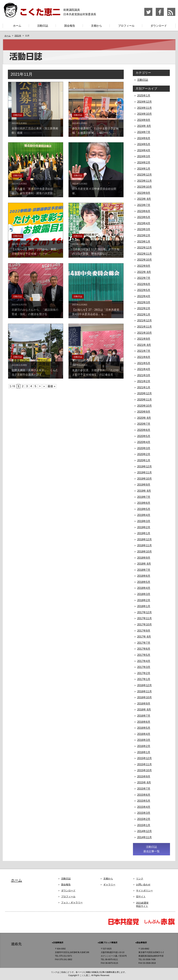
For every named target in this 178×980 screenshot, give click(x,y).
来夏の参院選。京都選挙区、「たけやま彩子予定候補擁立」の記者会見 (96, 370)
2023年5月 (144, 217)
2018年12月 (144, 539)
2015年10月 (144, 770)
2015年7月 (144, 789)
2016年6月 (144, 722)
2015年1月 (144, 825)
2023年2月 (144, 235)
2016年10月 (144, 697)
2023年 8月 (144, 199)
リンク (140, 879)
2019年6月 (144, 503)
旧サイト (141, 896)
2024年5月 (144, 144)
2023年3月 (144, 229)
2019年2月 (144, 527)
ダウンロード (159, 26)
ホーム (17, 26)
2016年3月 (144, 740)
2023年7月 (144, 205)
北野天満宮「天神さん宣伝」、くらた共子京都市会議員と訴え (36, 370)
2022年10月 (144, 260)
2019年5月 (144, 509)
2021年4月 (144, 369)
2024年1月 (144, 169)
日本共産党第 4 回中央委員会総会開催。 (96, 189)
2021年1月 (144, 387)
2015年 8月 (144, 782)
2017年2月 (144, 673)
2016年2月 (144, 746)
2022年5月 (144, 290)
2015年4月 (144, 807)
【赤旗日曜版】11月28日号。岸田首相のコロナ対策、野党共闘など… (96, 249)
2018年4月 (144, 588)
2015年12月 (144, 758)
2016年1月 (144, 752)
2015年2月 (144, 819)
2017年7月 (144, 643)
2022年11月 (144, 254)
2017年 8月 (144, 637)
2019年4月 (144, 515)
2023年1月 (144, 242)
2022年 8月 (144, 272)
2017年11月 (144, 618)
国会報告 (70, 26)
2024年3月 (144, 156)
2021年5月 (144, 363)
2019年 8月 (144, 491)
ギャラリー (109, 885)
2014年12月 (144, 831)
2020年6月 (144, 430)
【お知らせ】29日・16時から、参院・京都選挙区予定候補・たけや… (36, 249)
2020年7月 (144, 424)
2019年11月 (144, 472)
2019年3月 (144, 521)
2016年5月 (144, 728)
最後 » (51, 386)
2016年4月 (144, 734)
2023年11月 (144, 181)
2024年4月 (144, 150)
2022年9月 (144, 266)
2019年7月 (144, 497)
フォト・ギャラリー (72, 902)
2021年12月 (144, 320)
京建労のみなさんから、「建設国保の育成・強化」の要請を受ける (36, 310)
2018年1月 (144, 606)
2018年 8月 (144, 564)
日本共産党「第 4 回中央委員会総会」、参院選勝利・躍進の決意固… (36, 189)
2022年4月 (144, 296)
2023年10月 (144, 187)
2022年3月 (144, 302)
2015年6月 (144, 795)
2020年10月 (144, 406)
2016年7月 (144, 716)
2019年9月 (144, 485)
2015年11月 (144, 764)
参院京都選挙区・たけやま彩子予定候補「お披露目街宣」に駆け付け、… (96, 128)
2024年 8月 (144, 126)
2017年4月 (144, 661)
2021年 (18, 36)
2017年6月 (144, 649)
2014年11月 (144, 837)
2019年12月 (144, 467)
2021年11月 (144, 327)
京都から (97, 26)
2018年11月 (144, 545)
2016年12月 (144, 685)
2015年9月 (144, 777)
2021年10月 (144, 333)
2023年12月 (144, 175)
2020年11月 (144, 400)
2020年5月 (144, 436)
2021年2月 (144, 381)
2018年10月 (144, 552)
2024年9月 (144, 120)
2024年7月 (144, 132)
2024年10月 (144, 114)
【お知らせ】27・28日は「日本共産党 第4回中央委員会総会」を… (97, 310)
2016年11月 (144, 691)
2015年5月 (144, 801)
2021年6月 (144, 357)
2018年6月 (144, 576)
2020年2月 (144, 454)
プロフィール (126, 26)
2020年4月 (144, 442)
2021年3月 (144, 375)
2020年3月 (144, 448)
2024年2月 (144, 163)
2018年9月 (144, 558)
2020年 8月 (144, 418)
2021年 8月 (144, 345)
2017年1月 (144, 679)
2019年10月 (144, 479)
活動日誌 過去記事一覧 (151, 849)
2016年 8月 (144, 710)
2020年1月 (144, 460)
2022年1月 (144, 315)
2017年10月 (144, 624)
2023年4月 (144, 223)
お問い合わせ (143, 885)
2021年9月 (144, 339)
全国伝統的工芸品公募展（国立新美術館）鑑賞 (36, 128)
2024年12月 (144, 102)
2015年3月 (144, 813)
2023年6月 (144, 211)
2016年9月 (144, 704)
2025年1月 (144, 96)
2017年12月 (144, 612)
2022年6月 (144, 284)
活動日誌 (43, 26)
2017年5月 (144, 655)
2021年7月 (144, 351)
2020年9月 (144, 412)
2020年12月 (144, 393)
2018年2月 (144, 600)
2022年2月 (144, 308)
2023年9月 (144, 193)
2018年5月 (144, 582)
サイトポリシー (144, 891)
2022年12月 (144, 248)
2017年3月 (144, 667)
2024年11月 (144, 108)
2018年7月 (144, 570)
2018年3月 (144, 594)
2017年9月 (144, 631)
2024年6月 (144, 138)
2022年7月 (144, 278)
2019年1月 (144, 533)
